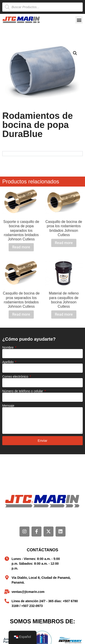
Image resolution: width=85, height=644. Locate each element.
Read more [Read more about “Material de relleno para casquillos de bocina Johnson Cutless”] (64, 314)
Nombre (8, 347)
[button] (79, 20)
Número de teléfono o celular (23, 391)
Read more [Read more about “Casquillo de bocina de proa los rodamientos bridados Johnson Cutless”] (64, 243)
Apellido (8, 362)
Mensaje (8, 406)
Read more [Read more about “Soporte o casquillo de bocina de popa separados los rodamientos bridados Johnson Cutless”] (21, 247)
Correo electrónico (16, 377)
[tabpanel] (42, 154)
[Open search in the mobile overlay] (42, 7)
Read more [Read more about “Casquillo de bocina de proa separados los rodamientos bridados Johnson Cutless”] (21, 314)
